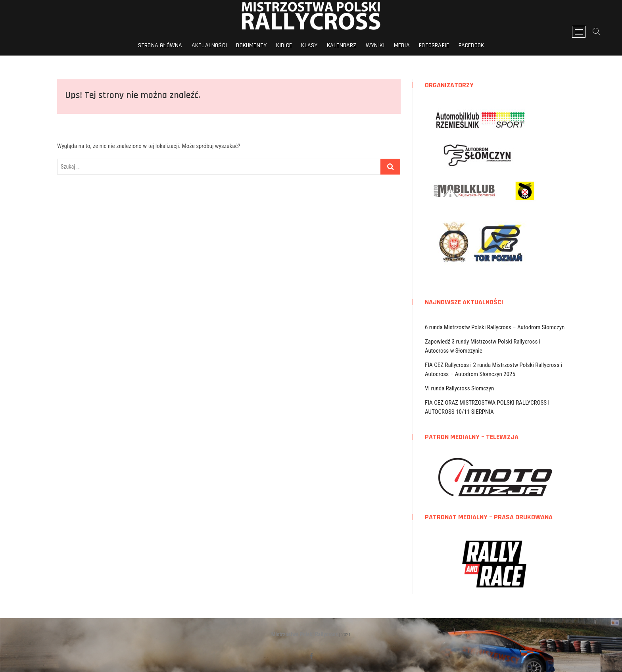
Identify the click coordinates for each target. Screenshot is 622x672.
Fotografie (434, 45)
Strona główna (160, 45)
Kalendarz (342, 45)
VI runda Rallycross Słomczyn (459, 388)
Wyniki (375, 45)
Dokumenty (251, 45)
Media (402, 45)
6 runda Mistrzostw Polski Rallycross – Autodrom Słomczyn (495, 327)
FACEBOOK (471, 45)
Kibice (284, 45)
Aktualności (209, 45)
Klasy (309, 45)
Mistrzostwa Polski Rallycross (305, 634)
